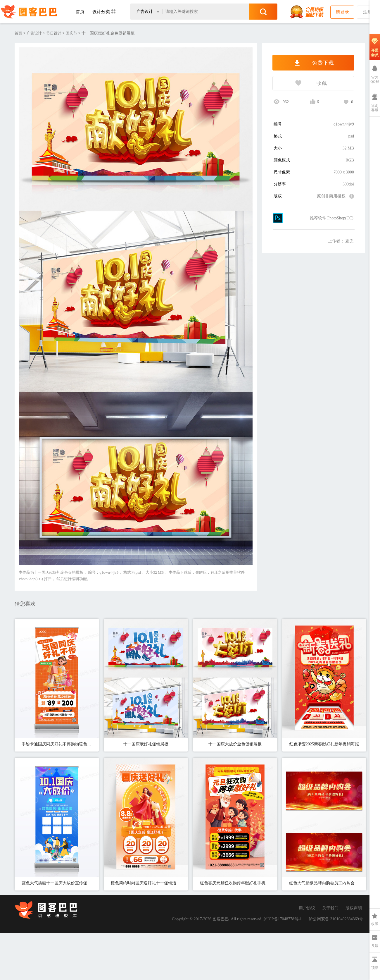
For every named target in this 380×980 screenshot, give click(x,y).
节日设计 (54, 33)
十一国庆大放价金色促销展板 (235, 744)
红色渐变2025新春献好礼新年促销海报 (324, 744)
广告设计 (34, 33)
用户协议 (307, 908)
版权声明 (354, 908)
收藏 (300, 84)
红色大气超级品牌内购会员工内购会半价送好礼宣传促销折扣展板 (324, 883)
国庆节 (71, 33)
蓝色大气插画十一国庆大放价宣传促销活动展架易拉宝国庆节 (57, 883)
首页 (80, 12)
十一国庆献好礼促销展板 (146, 744)
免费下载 (313, 63)
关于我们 (330, 908)
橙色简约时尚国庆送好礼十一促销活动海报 (146, 883)
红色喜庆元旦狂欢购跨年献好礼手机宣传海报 (235, 883)
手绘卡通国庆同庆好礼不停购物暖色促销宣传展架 (57, 744)
